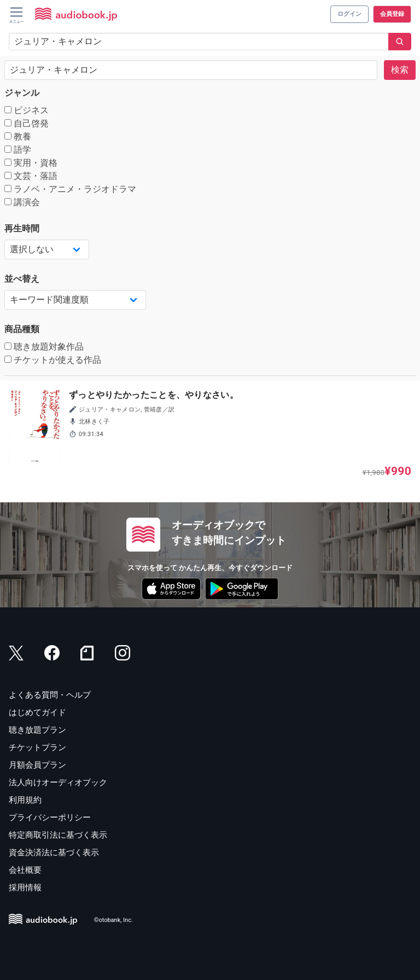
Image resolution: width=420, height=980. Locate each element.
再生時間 (22, 228)
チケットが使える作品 (53, 360)
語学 (18, 150)
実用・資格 (31, 163)
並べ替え (22, 279)
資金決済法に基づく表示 (54, 853)
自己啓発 (27, 123)
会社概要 (25, 870)
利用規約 (25, 800)
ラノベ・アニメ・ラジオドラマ (70, 189)
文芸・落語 (31, 176)
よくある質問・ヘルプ (50, 695)
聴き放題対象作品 (44, 347)
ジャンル (22, 93)
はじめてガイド (37, 712)
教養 (18, 137)
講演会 (22, 202)
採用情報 (25, 888)
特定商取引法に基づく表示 (58, 835)
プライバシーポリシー (50, 817)
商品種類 (22, 329)
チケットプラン (37, 747)
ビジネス (27, 110)
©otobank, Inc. (113, 920)
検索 (400, 70)
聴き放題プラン (37, 730)
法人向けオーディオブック (58, 782)
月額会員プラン (37, 765)
